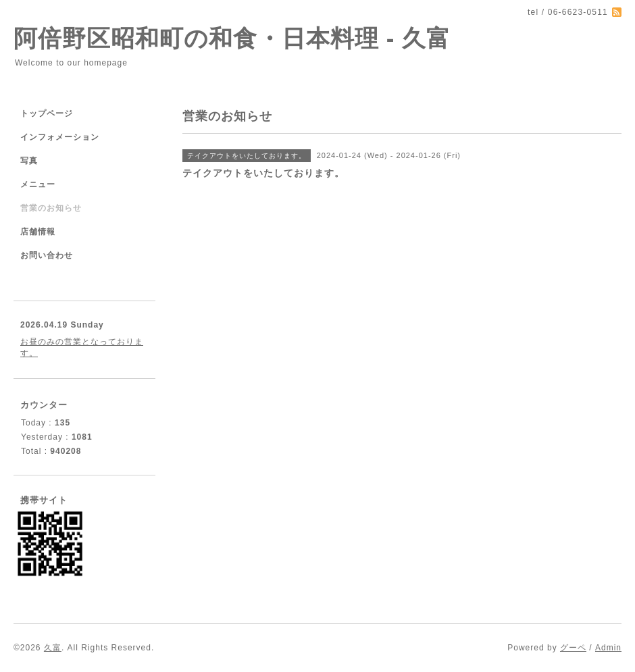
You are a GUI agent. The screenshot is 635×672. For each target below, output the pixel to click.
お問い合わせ (47, 255)
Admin (608, 648)
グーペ (573, 648)
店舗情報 (38, 232)
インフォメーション (60, 137)
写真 (29, 161)
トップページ (47, 113)
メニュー (38, 184)
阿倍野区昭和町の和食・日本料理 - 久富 (232, 38)
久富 (53, 648)
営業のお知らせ (51, 208)
